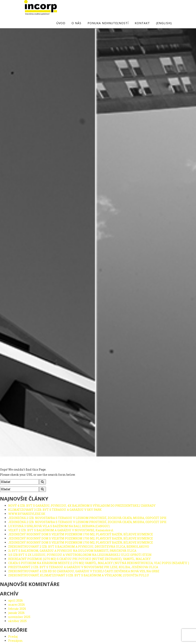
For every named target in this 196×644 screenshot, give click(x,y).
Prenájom (15, 641)
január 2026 (16, 613)
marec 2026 (17, 605)
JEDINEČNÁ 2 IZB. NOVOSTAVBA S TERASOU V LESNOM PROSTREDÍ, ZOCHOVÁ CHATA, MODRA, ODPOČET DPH (87, 518)
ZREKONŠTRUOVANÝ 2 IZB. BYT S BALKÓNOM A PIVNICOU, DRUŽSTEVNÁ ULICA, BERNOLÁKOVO (79, 547)
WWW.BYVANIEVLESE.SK (27, 514)
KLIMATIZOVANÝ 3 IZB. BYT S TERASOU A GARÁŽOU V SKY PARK (55, 510)
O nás (76, 23)
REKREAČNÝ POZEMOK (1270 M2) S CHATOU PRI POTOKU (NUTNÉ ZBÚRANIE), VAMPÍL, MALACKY (79, 559)
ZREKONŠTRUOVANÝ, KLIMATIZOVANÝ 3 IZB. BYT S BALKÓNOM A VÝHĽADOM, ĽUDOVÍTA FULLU (79, 575)
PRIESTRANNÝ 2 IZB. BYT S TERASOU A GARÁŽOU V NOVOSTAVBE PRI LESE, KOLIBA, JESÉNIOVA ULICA (83, 567)
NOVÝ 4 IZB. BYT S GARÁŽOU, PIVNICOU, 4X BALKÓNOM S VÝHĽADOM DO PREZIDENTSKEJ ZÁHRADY (82, 506)
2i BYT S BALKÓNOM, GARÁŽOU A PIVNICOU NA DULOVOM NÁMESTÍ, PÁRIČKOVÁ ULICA (72, 551)
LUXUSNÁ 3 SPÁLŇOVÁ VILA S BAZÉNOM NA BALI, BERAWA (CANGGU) (59, 526)
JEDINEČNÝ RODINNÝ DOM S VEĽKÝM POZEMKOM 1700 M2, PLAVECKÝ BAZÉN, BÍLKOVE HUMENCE (81, 534)
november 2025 (19, 617)
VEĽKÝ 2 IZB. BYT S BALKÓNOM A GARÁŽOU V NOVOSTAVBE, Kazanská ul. (61, 530)
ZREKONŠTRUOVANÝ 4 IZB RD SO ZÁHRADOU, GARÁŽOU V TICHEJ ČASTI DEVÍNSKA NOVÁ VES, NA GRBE (84, 571)
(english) (164, 23)
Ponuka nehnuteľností (108, 23)
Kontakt (142, 23)
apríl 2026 (15, 600)
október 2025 (17, 621)
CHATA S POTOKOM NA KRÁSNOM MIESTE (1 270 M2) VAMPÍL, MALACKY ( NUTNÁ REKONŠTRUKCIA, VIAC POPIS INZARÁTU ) (99, 563)
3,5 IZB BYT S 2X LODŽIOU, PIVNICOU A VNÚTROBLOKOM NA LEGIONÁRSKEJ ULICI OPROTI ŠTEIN (80, 555)
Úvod (61, 23)
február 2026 (17, 609)
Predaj (13, 637)
